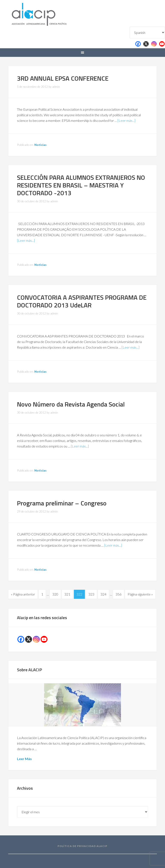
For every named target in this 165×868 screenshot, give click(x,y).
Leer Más (24, 759)
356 (118, 594)
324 (103, 594)
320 (55, 594)
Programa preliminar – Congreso (62, 503)
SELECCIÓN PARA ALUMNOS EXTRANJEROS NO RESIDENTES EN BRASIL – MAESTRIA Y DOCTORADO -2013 (81, 185)
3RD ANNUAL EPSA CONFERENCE (63, 78)
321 (67, 594)
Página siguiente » (140, 594)
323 (91, 594)
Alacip (49, 13)
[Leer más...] (126, 120)
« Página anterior (23, 594)
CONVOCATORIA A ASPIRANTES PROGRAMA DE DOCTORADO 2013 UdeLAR (82, 301)
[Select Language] (147, 33)
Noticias (40, 145)
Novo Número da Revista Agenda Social (71, 404)
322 (79, 594)
